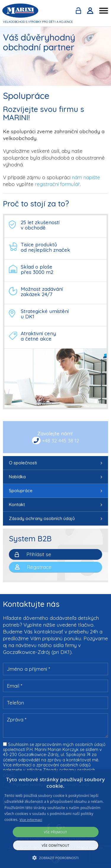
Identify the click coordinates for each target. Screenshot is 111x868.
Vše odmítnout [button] (55, 845)
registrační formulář (57, 184)
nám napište (86, 177)
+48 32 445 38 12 (61, 441)
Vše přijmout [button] (55, 832)
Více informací (31, 820)
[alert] (55, 819)
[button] (55, 858)
